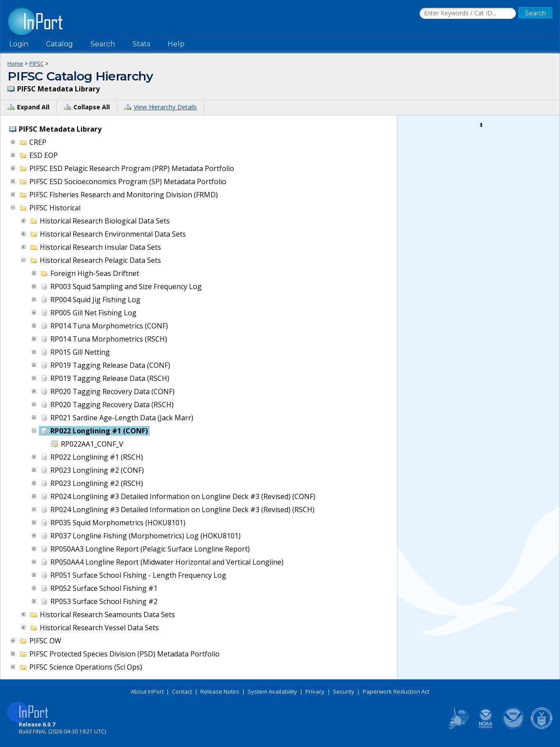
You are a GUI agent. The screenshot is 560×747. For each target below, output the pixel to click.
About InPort (147, 691)
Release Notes (220, 691)
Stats (141, 44)
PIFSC (37, 63)
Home (15, 63)
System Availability (272, 691)
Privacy (315, 691)
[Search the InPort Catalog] (468, 14)
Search (103, 44)
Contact (182, 691)
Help (176, 44)
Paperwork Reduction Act (396, 691)
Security (344, 691)
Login (19, 44)
